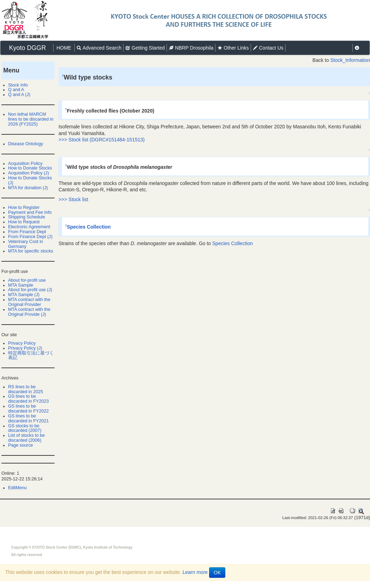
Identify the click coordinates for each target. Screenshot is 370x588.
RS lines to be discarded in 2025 (26, 389)
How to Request (24, 222)
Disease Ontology (26, 144)
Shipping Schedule (27, 217)
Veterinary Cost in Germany (26, 244)
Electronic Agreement (29, 227)
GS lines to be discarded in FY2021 (29, 418)
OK (217, 573)
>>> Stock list (73, 199)
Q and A (16, 90)
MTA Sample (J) (24, 295)
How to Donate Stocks (30, 168)
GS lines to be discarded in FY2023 (29, 399)
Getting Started (145, 48)
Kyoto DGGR (28, 48)
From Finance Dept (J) (30, 237)
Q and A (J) (19, 95)
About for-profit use (27, 280)
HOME (64, 48)
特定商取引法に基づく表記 (31, 356)
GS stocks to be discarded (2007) (25, 428)
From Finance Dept (27, 232)
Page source (21, 445)
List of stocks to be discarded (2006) (26, 438)
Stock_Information (350, 60)
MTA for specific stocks (31, 251)
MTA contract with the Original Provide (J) (29, 312)
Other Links (233, 48)
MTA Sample (21, 285)
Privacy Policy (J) (25, 348)
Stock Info (18, 85)
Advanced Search (99, 48)
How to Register (24, 207)
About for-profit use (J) (30, 290)
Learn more (195, 572)
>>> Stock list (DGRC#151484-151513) (102, 140)
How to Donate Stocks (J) (30, 180)
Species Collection (89, 227)
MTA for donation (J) (28, 188)
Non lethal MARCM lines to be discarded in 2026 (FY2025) (31, 119)
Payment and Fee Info (30, 212)
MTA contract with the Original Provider (29, 302)
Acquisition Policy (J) (29, 173)
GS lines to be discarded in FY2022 (29, 409)
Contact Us (268, 48)
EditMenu (17, 488)
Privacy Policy (22, 343)
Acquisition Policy (25, 164)
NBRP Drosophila (191, 48)
